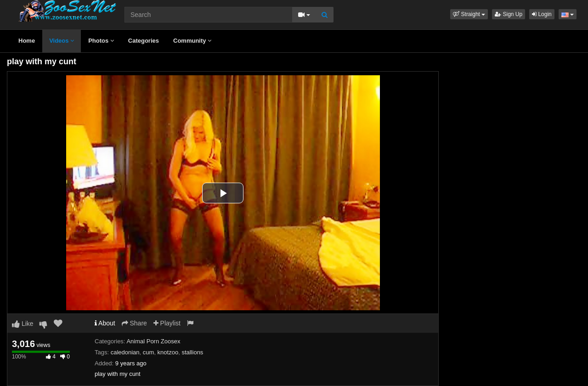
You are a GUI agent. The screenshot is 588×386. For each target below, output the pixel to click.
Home (27, 41)
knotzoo (168, 352)
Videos (62, 41)
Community (192, 41)
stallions (192, 352)
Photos (101, 41)
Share (134, 323)
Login (542, 14)
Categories (144, 41)
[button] (469, 14)
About (105, 323)
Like (23, 324)
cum (149, 352)
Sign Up (509, 14)
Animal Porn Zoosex (153, 341)
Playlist (167, 323)
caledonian (125, 352)
